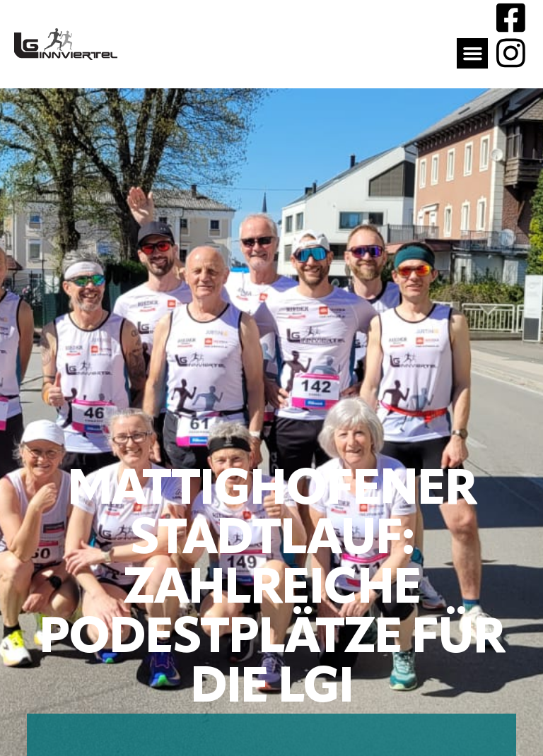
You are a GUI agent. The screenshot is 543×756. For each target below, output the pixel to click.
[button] (472, 54)
